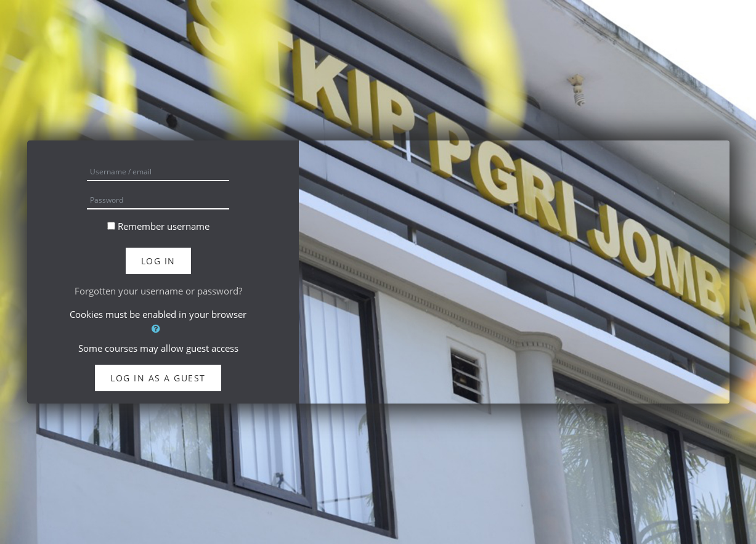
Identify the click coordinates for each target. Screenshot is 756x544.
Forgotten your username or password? (158, 291)
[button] (158, 329)
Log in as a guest (158, 378)
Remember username (164, 226)
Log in (158, 261)
